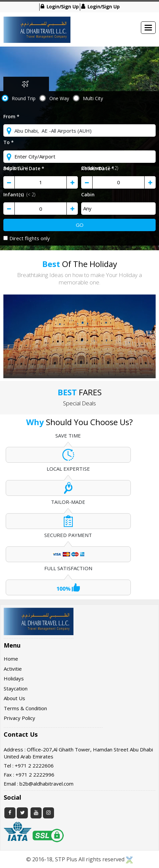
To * (9, 142)
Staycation (16, 688)
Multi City (93, 98)
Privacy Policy (19, 718)
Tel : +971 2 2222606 (29, 765)
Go (80, 225)
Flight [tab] (25, 84)
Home (11, 659)
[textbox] (79, 130)
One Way (59, 98)
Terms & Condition (25, 708)
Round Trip (24, 98)
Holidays (14, 678)
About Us (14, 698)
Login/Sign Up (62, 6)
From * (11, 116)
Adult (16, 168)
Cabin (88, 194)
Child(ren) (100, 168)
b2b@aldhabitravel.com (46, 784)
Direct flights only (27, 238)
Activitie (13, 669)
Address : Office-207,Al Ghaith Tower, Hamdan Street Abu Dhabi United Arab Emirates (78, 753)
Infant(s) (19, 194)
